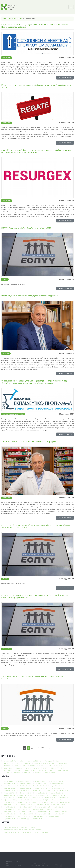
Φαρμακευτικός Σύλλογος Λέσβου (12, 19)
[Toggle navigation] (71, 7)
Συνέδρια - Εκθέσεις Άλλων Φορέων (13, 414)
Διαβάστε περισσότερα (65, 78)
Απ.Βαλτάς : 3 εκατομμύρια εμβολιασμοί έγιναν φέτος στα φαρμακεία (29, 442)
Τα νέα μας (6, 353)
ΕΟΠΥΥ (5, 279)
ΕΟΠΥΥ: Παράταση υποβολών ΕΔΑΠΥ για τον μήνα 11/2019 (26, 228)
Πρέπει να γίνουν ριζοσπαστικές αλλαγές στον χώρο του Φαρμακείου (29, 296)
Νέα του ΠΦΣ (7, 58)
